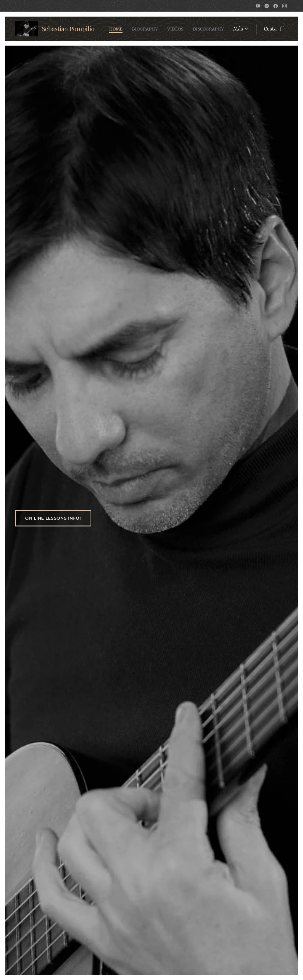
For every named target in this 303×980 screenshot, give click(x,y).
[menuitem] (152, 29)
